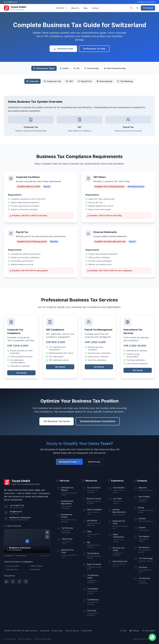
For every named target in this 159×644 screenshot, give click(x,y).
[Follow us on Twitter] (13, 582)
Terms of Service (72, 631)
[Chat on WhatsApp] (152, 637)
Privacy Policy (57, 631)
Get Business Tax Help (94, 50)
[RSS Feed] (123, 631)
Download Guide (63, 50)
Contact (95, 8)
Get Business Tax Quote (57, 423)
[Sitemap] (134, 631)
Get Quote (21, 374)
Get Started (148, 8)
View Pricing (94, 462)
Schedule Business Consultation (98, 423)
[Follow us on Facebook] (19, 582)
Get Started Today (69, 462)
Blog (86, 8)
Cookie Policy (87, 631)
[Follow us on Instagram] (26, 582)
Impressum (45, 631)
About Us (75, 8)
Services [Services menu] (62, 8)
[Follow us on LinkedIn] (6, 582)
